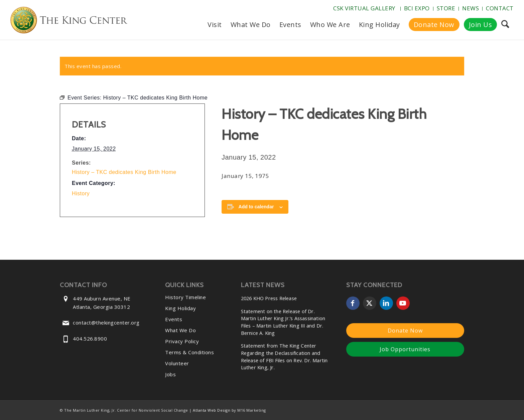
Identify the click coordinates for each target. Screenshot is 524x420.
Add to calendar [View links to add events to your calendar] (256, 207)
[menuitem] (365, 9)
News (471, 8)
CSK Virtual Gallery (364, 8)
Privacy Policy (182, 341)
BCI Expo (417, 8)
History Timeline (185, 297)
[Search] (505, 25)
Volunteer (177, 363)
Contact (500, 8)
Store (446, 8)
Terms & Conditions (189, 352)
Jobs (170, 374)
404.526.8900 (90, 339)
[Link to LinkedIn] (386, 303)
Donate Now (405, 331)
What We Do (180, 330)
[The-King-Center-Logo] (69, 21)
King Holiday (180, 308)
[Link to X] (370, 303)
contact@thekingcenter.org (106, 323)
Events (174, 319)
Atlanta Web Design (212, 410)
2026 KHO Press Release (269, 298)
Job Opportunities (405, 349)
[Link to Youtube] (403, 303)
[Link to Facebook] (353, 303)
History (81, 193)
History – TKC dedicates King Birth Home (124, 172)
